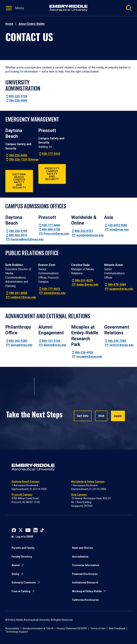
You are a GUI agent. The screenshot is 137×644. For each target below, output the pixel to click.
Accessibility (12, 628)
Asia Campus (79, 495)
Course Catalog (21, 591)
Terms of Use (98, 628)
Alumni (16, 565)
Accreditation (80, 557)
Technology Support (17, 632)
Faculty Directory (22, 557)
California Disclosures (85, 600)
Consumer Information (86, 565)
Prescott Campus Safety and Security (52, 174)
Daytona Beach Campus (26, 482)
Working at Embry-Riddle (87, 591)
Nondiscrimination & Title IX (38, 628)
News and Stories (82, 548)
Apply (117, 416)
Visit (100, 416)
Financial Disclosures (85, 574)
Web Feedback (117, 628)
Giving (15, 574)
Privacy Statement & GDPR (72, 628)
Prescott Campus (22, 495)
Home (9, 24)
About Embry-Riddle (32, 24)
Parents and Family (23, 548)
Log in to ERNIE (24, 537)
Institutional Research (85, 583)
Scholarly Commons (24, 583)
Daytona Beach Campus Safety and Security (19, 181)
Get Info (82, 416)
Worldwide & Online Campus (88, 482)
